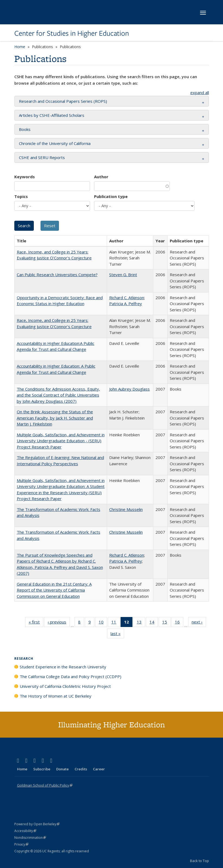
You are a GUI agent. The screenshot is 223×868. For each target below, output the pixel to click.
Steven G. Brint (123, 275)
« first (36, 623)
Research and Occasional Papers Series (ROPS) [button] (63, 101)
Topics (21, 196)
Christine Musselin (126, 509)
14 (154, 623)
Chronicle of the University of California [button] (55, 143)
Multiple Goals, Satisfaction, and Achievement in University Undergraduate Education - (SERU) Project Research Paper (61, 441)
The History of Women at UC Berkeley (56, 696)
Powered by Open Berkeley (37, 824)
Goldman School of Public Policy (45, 785)
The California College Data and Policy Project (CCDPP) (71, 676)
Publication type (111, 196)
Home (20, 47)
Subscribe (42, 769)
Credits (81, 769)
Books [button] (25, 129)
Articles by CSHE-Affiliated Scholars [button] (52, 115)
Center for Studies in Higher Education (72, 33)
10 (103, 623)
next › (199, 623)
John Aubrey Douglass (129, 389)
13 (141, 623)
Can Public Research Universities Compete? (57, 275)
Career (99, 769)
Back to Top (199, 861)
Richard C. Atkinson (127, 298)
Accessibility (25, 831)
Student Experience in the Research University (63, 667)
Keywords (25, 177)
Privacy (21, 844)
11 (116, 623)
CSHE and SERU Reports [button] (42, 157)
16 (179, 623)
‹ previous (59, 623)
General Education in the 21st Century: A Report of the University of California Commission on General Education (54, 590)
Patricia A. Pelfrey (126, 303)
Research (24, 659)
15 (166, 623)
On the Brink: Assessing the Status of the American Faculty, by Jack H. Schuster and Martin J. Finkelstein (55, 418)
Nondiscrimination (30, 838)
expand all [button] (200, 93)
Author (101, 177)
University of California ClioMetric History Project (65, 686)
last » (117, 635)
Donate (62, 769)
